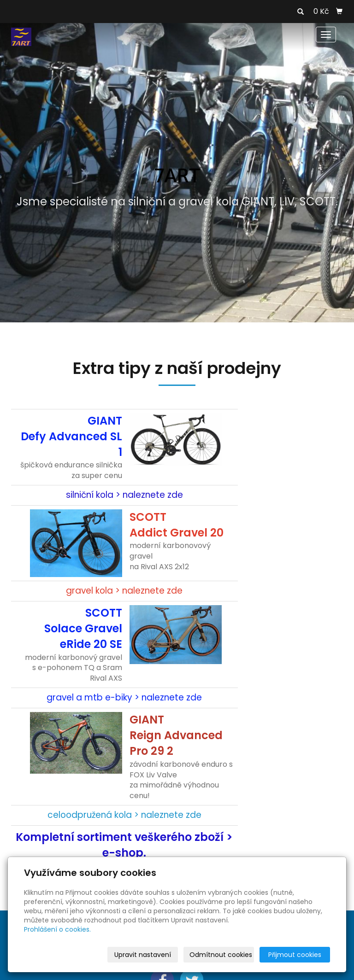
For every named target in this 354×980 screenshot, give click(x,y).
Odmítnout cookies (221, 955)
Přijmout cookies (295, 955)
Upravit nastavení (143, 955)
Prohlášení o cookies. (57, 929)
